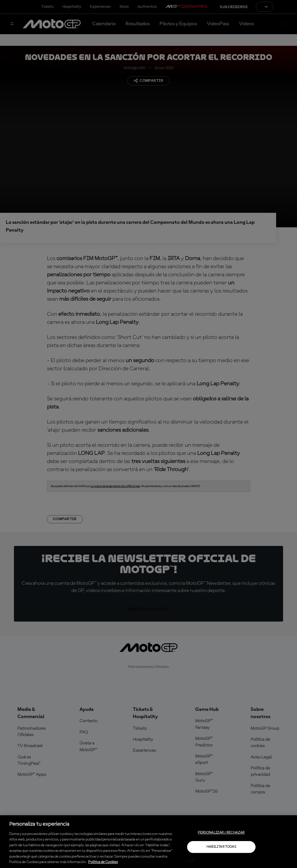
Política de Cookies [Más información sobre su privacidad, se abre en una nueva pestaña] (103, 862)
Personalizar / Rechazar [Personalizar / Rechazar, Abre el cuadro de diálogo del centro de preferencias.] (221, 833)
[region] (148, 842)
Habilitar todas (221, 847)
